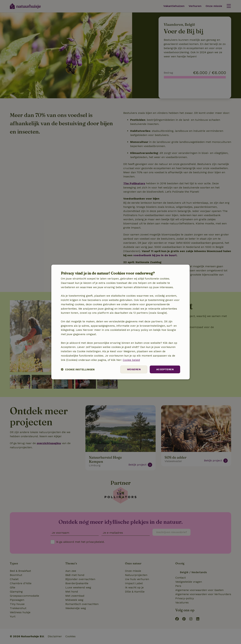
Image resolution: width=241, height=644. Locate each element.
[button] (78, 369)
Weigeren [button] (134, 369)
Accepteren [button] (165, 369)
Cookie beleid (131, 360)
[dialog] (120, 322)
